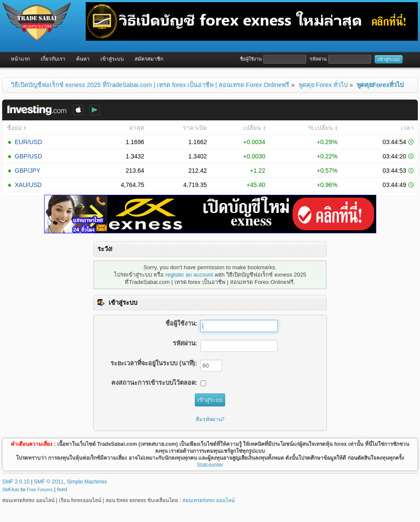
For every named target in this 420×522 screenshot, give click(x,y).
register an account (189, 275)
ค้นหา (83, 59)
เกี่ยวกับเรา (53, 59)
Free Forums (40, 490)
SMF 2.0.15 (16, 482)
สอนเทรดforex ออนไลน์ (208, 500)
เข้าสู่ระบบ (112, 59)
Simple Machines (87, 482)
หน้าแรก (20, 59)
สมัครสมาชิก (149, 59)
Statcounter (210, 465)
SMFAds (11, 490)
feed (62, 490)
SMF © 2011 (49, 482)
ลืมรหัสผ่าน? (210, 419)
